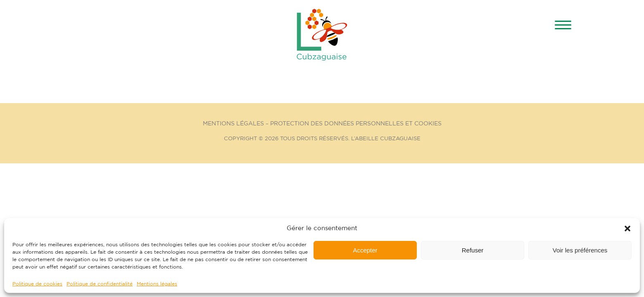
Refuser (473, 250)
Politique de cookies (37, 284)
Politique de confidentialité (100, 284)
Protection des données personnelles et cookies (356, 124)
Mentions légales (157, 284)
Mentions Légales (233, 124)
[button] (627, 229)
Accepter (365, 250)
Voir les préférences (580, 250)
